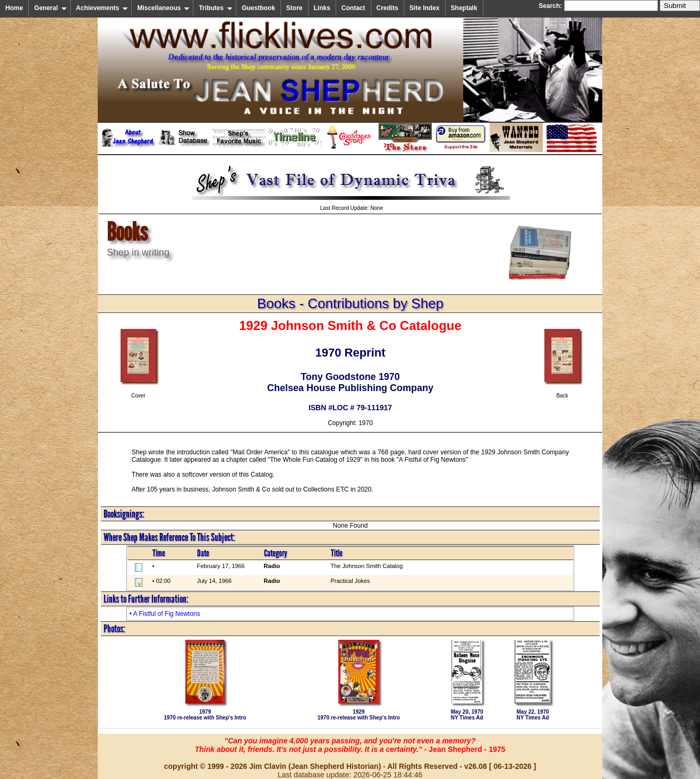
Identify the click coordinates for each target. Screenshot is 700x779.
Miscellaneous (163, 8)
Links (322, 8)
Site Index (425, 8)
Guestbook (258, 8)
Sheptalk (464, 8)
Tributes (216, 8)
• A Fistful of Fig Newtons (165, 614)
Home (14, 8)
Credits (387, 8)
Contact (353, 8)
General (50, 8)
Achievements (102, 8)
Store (294, 8)
